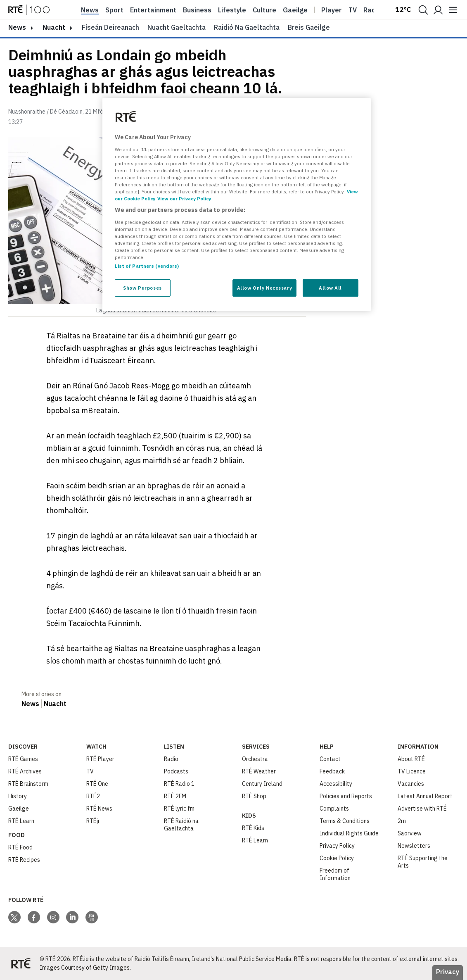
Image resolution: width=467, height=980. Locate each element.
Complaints (334, 809)
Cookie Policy (337, 858)
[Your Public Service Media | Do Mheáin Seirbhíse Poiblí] (21, 963)
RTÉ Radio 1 (179, 784)
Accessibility (336, 784)
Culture (264, 10)
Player (332, 10)
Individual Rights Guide (349, 833)
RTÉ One (97, 784)
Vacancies (411, 784)
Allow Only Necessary (264, 288)
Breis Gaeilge (309, 27)
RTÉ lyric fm (179, 809)
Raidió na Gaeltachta (247, 27)
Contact (330, 759)
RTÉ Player (100, 759)
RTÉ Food (20, 847)
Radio (372, 10)
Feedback (332, 771)
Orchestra (255, 759)
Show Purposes (142, 288)
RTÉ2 (93, 796)
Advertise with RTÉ (422, 809)
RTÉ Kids (253, 828)
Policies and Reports (346, 796)
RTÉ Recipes (24, 860)
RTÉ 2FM (175, 796)
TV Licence (412, 771)
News (90, 10)
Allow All (330, 288)
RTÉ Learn (21, 821)
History (18, 796)
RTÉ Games (23, 759)
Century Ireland (262, 784)
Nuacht (54, 27)
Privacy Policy (337, 846)
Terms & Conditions (345, 821)
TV (90, 771)
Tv (353, 10)
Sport (114, 10)
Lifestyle (232, 10)
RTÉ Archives (25, 771)
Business (197, 10)
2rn (402, 821)
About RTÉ (411, 759)
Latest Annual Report (425, 796)
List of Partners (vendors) (147, 266)
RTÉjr (93, 821)
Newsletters (414, 846)
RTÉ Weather (259, 771)
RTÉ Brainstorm (28, 784)
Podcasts (176, 771)
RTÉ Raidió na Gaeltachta (181, 825)
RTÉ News (99, 809)
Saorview (410, 833)
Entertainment (153, 10)
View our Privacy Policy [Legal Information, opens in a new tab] (184, 199)
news (17, 27)
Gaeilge (295, 10)
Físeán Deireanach (110, 27)
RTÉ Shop (254, 796)
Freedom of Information (335, 874)
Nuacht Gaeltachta (177, 27)
